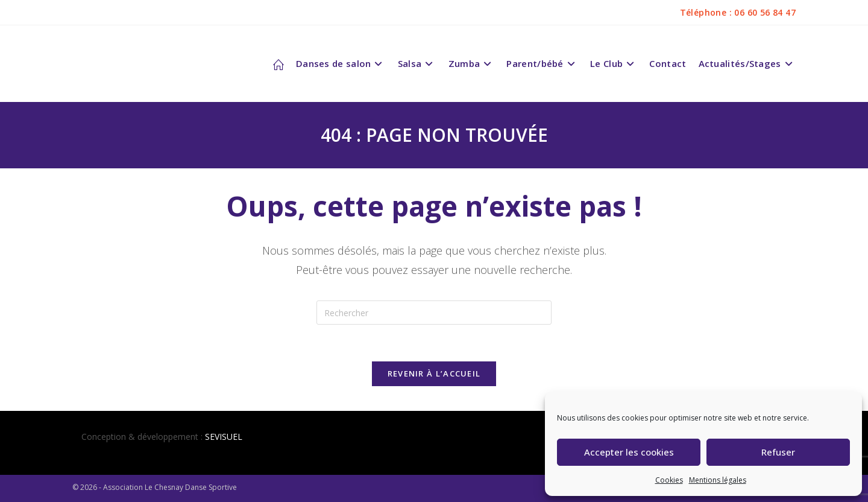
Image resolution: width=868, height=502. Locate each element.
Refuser (778, 452)
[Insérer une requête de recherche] (434, 313)
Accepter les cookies (629, 452)
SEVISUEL (224, 437)
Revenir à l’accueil (434, 373)
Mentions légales (718, 480)
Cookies (669, 480)
